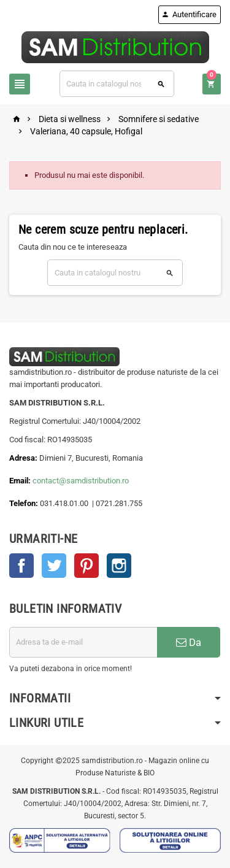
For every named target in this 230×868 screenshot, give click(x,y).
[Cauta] (117, 84)
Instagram (119, 566)
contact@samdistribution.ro (81, 481)
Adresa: (24, 458)
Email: (21, 481)
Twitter (54, 566)
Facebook (21, 566)
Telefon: (24, 503)
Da (189, 642)
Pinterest (86, 566)
